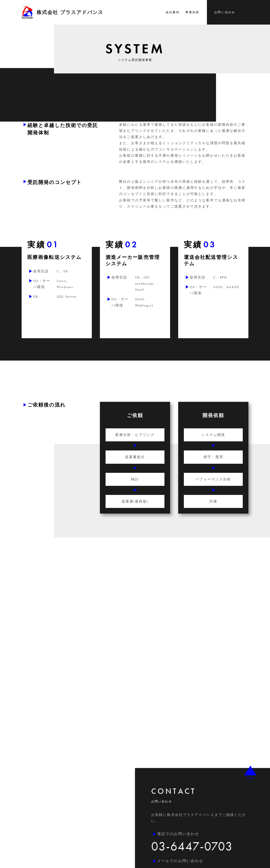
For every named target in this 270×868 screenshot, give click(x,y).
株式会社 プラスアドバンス (62, 12)
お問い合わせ (225, 12)
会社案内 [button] (173, 12)
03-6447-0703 (192, 846)
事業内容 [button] (192, 12)
